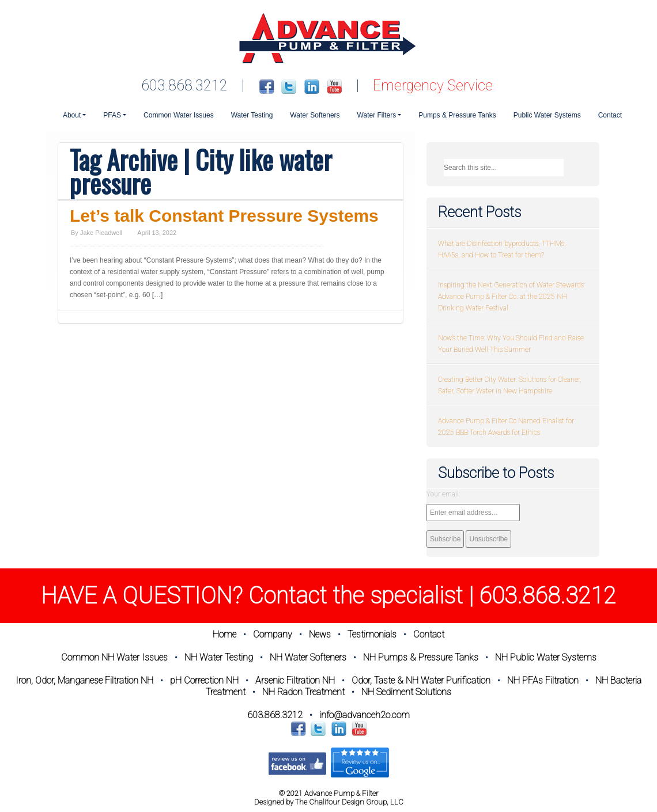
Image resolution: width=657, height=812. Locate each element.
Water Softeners (315, 115)
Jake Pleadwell (101, 233)
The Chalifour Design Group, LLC (349, 802)
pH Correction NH (204, 680)
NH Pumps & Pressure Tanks (421, 657)
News (320, 634)
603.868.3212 (184, 86)
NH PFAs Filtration (543, 680)
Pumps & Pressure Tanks (457, 115)
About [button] (72, 115)
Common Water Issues (179, 115)
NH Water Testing (219, 657)
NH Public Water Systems (546, 657)
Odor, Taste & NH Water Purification (421, 680)
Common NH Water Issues (114, 657)
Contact (610, 115)
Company (273, 634)
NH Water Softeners (308, 657)
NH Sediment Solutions (406, 692)
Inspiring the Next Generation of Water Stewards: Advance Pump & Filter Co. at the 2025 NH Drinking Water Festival (511, 297)
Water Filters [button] (377, 115)
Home (224, 634)
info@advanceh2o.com (365, 715)
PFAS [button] (112, 115)
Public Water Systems (547, 115)
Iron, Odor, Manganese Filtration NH (84, 680)
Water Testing (252, 115)
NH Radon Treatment (303, 692)
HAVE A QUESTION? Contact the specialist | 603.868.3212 (328, 596)
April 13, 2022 (157, 233)
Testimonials (372, 634)
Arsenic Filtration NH (295, 680)
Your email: (443, 494)
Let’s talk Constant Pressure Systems (224, 216)
